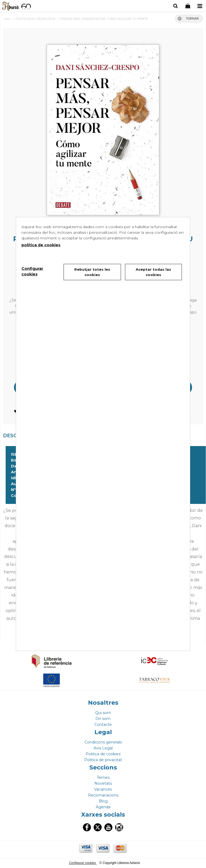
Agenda (103, 807)
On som (103, 719)
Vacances (103, 789)
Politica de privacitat (103, 760)
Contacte (103, 724)
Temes (103, 778)
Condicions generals (103, 742)
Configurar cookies (83, 863)
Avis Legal (103, 748)
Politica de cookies (103, 754)
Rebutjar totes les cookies (92, 272)
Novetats (103, 783)
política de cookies (41, 245)
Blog (103, 801)
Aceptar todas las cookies (153, 272)
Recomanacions (103, 795)
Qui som (103, 713)
